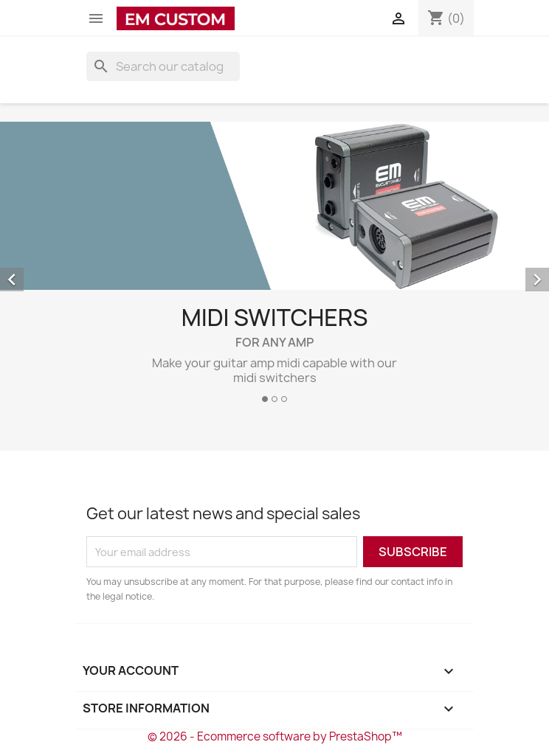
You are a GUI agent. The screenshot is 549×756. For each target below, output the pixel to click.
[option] (274, 268)
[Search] (163, 66)
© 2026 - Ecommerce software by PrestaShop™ (275, 736)
